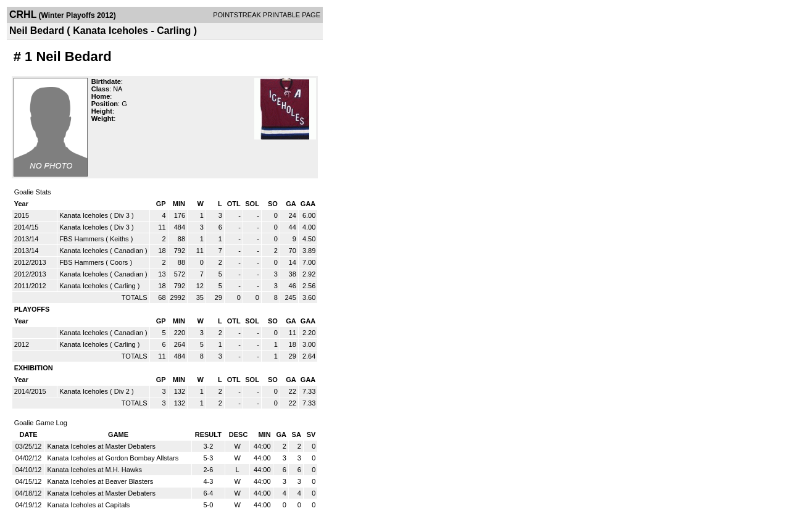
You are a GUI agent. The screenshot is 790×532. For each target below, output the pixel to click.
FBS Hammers (81, 239)
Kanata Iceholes (84, 215)
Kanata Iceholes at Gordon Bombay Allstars (113, 458)
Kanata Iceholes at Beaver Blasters (100, 481)
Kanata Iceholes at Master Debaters (101, 446)
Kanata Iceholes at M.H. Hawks (94, 470)
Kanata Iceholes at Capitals (88, 505)
